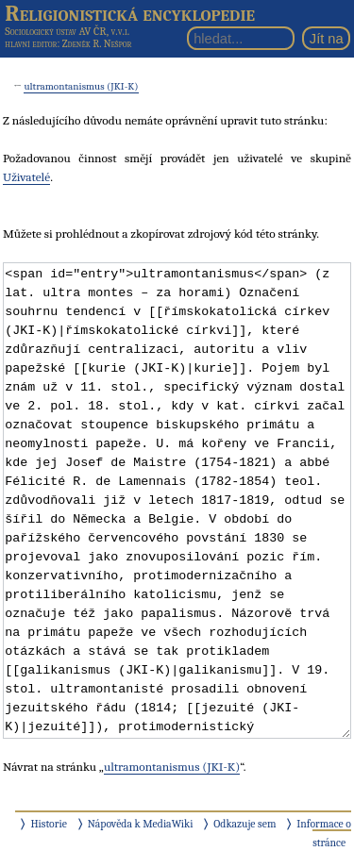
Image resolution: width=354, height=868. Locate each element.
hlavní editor (31, 44)
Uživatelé (26, 177)
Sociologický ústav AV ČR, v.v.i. (67, 31)
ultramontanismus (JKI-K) (81, 86)
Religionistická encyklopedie (130, 13)
